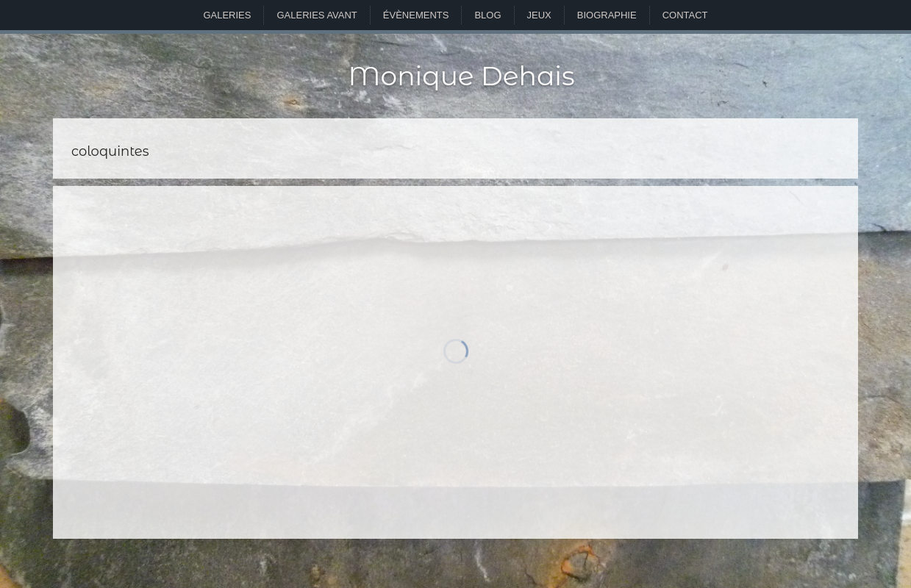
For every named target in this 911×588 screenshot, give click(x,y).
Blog (487, 15)
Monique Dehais (461, 76)
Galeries (227, 15)
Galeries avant (317, 15)
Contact (685, 15)
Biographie (607, 15)
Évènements (416, 15)
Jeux (539, 15)
